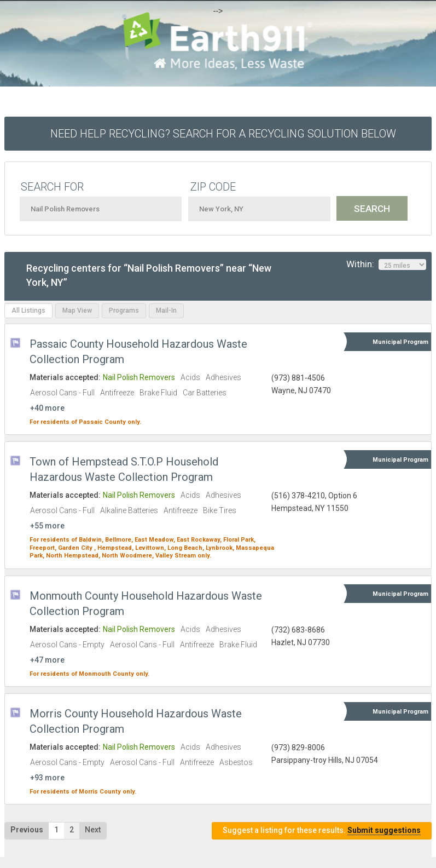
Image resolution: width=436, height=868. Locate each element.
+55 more (47, 526)
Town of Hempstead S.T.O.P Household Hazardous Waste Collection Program (124, 469)
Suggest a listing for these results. (322, 830)
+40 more (47, 408)
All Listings (28, 311)
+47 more (47, 660)
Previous (27, 830)
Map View (77, 311)
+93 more (47, 778)
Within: (386, 265)
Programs (124, 311)
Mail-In (166, 311)
